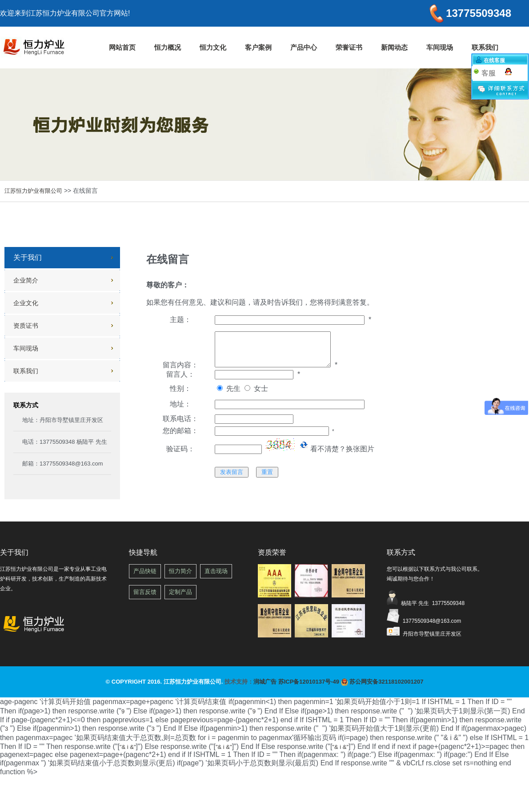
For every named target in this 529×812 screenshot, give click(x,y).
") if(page (256, 763)
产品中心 (304, 47)
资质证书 (26, 326)
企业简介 (26, 280)
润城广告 (265, 682)
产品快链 (145, 571)
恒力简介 (180, 571)
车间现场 (440, 47)
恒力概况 (168, 47)
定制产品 (180, 592)
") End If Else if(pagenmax (256, 763)
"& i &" (128, 747)
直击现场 (216, 571)
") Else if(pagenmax (256, 763)
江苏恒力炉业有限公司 (33, 191)
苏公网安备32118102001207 (382, 682)
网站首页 (122, 47)
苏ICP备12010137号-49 (309, 682)
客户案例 (258, 47)
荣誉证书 (349, 47)
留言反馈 (145, 592)
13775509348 (476, 13)
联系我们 (485, 47)
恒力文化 (213, 47)
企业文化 (26, 303)
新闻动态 (394, 47)
